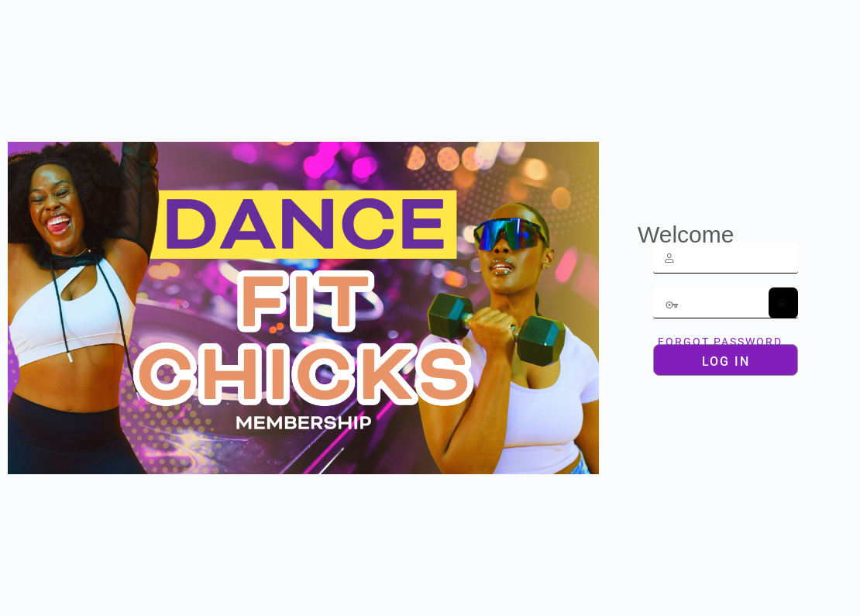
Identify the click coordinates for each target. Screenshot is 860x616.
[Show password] (783, 303)
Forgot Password (720, 342)
